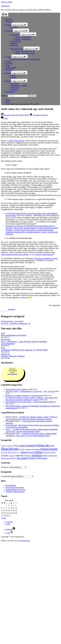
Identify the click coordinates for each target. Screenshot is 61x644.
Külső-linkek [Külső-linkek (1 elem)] (4, 453)
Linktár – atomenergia (23, 39)
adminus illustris (40, 115)
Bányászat (14, 43)
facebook (9, 522)
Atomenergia (15, 35)
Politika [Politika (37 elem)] (38, 452)
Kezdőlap (9, 19)
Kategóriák (5, 476)
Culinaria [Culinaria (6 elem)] (16, 446)
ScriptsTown (25, 541)
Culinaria (9, 63)
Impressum (14, 88)
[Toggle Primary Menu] (5, 15)
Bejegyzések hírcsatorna (15, 487)
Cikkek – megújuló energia (25, 51)
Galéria (8, 73)
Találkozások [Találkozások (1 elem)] (12, 456)
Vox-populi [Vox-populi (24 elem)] (22, 458)
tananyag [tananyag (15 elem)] (19, 455)
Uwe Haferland (11, 425)
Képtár (13, 75)
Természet (9, 21)
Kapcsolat (14, 90)
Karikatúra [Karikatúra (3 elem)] (28, 449)
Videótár (13, 78)
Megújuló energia (17, 49)
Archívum (5, 467)
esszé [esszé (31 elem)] (22, 445)
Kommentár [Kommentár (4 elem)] (36, 449)
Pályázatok (10, 70)
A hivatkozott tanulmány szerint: (46, 258)
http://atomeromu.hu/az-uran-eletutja (15, 254)
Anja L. (8, 429)
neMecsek (14, 45)
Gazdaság (9, 31)
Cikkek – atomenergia (23, 37)
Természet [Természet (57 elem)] (37, 455)
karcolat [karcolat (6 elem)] (22, 449)
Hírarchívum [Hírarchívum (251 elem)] (10, 449)
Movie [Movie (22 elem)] (24, 452)
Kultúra (8, 61)
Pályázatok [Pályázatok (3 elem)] (46, 452)
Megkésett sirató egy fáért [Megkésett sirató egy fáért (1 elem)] (14, 453)
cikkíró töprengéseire (16, 141)
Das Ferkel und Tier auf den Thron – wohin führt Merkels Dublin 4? (31, 402)
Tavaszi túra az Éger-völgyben (17, 389)
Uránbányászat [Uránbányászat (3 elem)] (52, 456)
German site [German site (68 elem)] (42, 445)
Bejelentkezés (11, 485)
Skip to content (7, 2)
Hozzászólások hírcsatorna (15, 489)
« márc (3, 518)
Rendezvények (11, 67)
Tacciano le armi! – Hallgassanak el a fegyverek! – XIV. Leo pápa (30, 391)
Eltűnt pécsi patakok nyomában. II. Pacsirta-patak (24, 396)
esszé (3, 333)
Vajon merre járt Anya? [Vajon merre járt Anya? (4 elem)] (9, 458)
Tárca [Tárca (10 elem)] (45, 455)
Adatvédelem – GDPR (19, 85)
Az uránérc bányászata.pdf (44, 254)
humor (8, 65)
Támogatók (14, 83)
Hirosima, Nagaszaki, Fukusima (13, 356)
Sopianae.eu (5, 6)
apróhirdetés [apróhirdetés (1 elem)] (9, 446)
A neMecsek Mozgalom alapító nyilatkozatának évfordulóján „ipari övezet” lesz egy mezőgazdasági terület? (32, 430)
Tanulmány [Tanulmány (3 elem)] (27, 456)
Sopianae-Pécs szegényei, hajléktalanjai (25, 59)
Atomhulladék (16, 41)
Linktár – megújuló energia (25, 53)
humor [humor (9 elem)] (52, 446)
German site (10, 92)
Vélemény (14, 27)
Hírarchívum (6, 339)
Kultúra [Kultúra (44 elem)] (44, 449)
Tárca (6, 118)
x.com (8, 524)
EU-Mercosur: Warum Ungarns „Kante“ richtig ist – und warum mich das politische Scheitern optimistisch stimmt (31, 399)
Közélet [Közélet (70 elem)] (53, 449)
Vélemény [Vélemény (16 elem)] (32, 458)
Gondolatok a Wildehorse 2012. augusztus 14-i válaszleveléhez (24, 350)
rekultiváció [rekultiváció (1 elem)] (53, 453)
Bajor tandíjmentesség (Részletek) (14, 335)
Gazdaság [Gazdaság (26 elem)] (30, 445)
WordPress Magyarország (15, 492)
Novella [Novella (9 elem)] (31, 452)
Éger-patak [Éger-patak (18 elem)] (42, 458)
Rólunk (8, 81)
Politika (8, 25)
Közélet (8, 57)
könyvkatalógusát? (13, 374)
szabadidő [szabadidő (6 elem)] (5, 455)
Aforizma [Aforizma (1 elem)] (3, 446)
